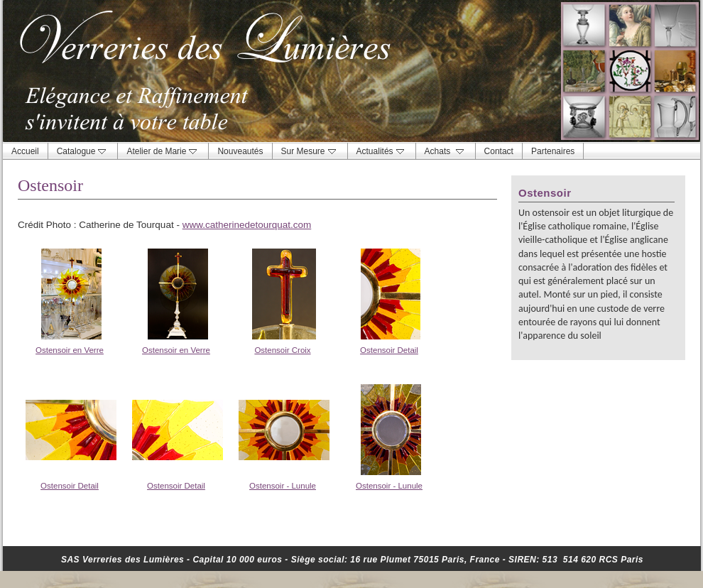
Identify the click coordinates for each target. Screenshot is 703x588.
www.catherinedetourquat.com (247, 225)
